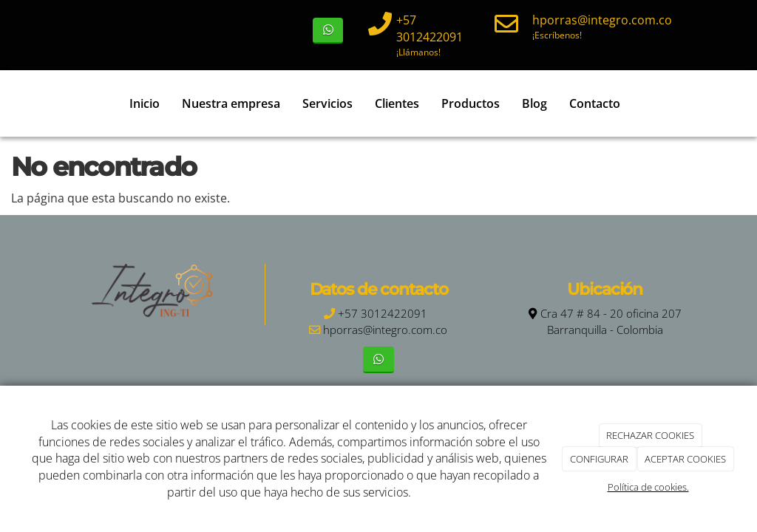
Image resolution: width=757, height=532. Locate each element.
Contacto (595, 103)
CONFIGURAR (599, 459)
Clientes (397, 103)
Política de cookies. (648, 487)
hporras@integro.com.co (602, 20)
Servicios (327, 103)
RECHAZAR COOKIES (650, 435)
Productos (471, 103)
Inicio (145, 103)
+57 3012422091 (430, 28)
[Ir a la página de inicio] (27, 103)
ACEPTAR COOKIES (685, 459)
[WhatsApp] (328, 31)
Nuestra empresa (231, 103)
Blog (534, 103)
